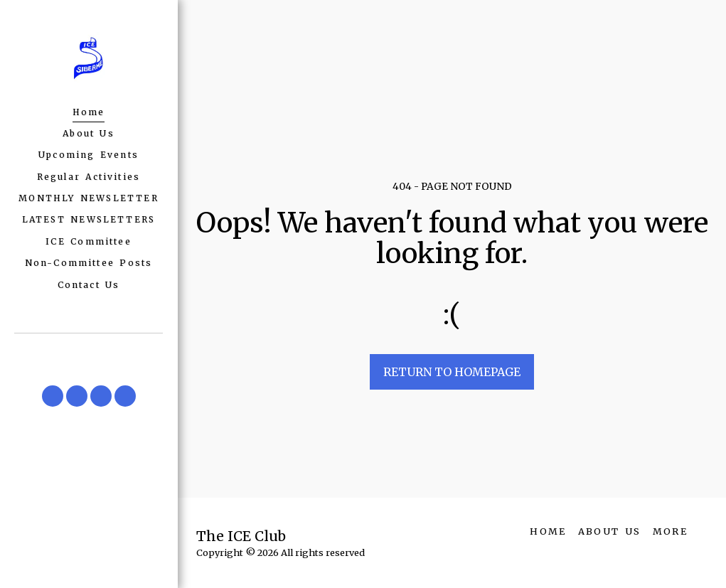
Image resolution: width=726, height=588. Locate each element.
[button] (53, 396)
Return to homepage (452, 372)
